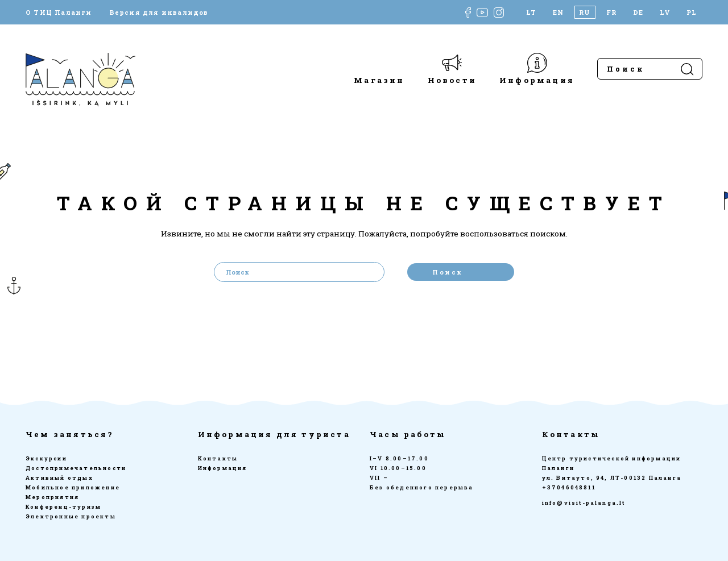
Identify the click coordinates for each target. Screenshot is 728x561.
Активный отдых (59, 478)
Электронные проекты (71, 516)
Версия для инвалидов (159, 12)
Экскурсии (46, 458)
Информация (537, 80)
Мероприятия (52, 497)
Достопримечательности (76, 468)
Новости (452, 80)
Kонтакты (218, 458)
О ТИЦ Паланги (59, 12)
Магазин (379, 80)
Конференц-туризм (63, 507)
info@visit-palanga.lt (584, 503)
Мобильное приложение (73, 487)
